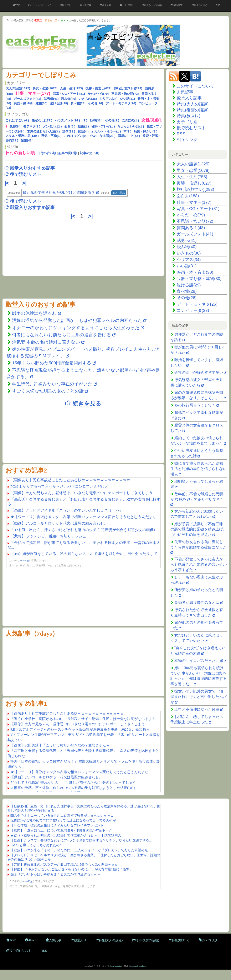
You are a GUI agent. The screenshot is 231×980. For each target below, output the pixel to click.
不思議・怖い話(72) (125, 94)
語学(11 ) (69, 131)
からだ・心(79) (98, 94)
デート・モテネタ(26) (121, 103)
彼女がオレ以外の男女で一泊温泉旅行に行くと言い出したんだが (199, 697)
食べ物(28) (78, 103)
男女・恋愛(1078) (45, 88)
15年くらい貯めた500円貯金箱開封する (52, 363)
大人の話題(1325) (18, 88)
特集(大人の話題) (152, 5)
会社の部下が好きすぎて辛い (199, 372)
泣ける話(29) (59, 103)
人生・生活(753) (71, 88)
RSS (218, 5)
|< (8, 183)
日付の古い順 (47, 153)
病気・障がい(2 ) (146, 131)
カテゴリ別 (127, 5)
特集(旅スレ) (199, 5)
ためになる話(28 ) (103, 136)
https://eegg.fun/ (116, 966)
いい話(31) (128, 99)
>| (25, 183)
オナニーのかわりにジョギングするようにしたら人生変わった (76, 328)
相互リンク (187, 140)
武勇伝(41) (51, 99)
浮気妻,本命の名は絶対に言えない (47, 342)
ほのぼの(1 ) (130, 120)
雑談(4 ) (83, 131)
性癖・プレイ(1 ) (103, 126)
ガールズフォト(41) (27, 99)
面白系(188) (188, 196)
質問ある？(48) (191, 228)
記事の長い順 (68, 153)
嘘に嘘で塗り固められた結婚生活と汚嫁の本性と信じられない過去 (199, 469)
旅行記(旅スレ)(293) (128, 88)
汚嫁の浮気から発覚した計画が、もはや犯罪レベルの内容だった (77, 320)
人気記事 (85, 5)
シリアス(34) (109, 99)
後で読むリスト (191, 128)
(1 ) (85, 120)
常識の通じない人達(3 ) (43, 131)
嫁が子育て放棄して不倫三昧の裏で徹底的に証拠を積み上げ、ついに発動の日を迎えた (199, 529)
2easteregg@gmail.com (138, 966)
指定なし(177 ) (42, 120)
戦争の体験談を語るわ (35, 313)
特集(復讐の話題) (193, 110)
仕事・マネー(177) (194, 202)
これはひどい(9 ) (76, 136)
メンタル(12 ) (52, 126)
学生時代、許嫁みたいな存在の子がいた (52, 384)
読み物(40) (69, 99)
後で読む (65, 5)
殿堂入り (105, 5)
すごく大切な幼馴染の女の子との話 (48, 391)
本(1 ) (127, 131)
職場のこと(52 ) (129, 136)
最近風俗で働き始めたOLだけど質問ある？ (59, 192)
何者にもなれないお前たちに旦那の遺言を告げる (62, 335)
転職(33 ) (96, 120)
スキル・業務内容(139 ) (22, 136)
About (31, 940)
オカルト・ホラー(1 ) (106, 131)
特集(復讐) (177, 5)
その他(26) (96, 103)
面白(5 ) (70, 126)
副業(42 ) (27, 140)
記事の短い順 (89, 153)
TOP (16, 5)
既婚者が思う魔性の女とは (197, 602)
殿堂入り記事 (189, 98)
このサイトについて (40, 5)
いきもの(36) (88, 99)
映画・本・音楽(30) (195, 272)
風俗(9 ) (15, 126)
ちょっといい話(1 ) (131, 126)
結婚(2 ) (83, 126)
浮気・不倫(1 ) (51, 136)
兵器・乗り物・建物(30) (31, 103)
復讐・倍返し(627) (99, 88)
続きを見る (83, 403)
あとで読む (119, 193)
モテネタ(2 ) (32, 126)
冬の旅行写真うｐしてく (195, 405)
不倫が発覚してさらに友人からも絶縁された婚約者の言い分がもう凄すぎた (199, 564)
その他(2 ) (112, 120)
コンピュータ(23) (193, 310)
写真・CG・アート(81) (69, 94)
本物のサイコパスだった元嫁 (199, 661)
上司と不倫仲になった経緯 (197, 709)
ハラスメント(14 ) (67, 120)
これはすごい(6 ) (17, 120)
